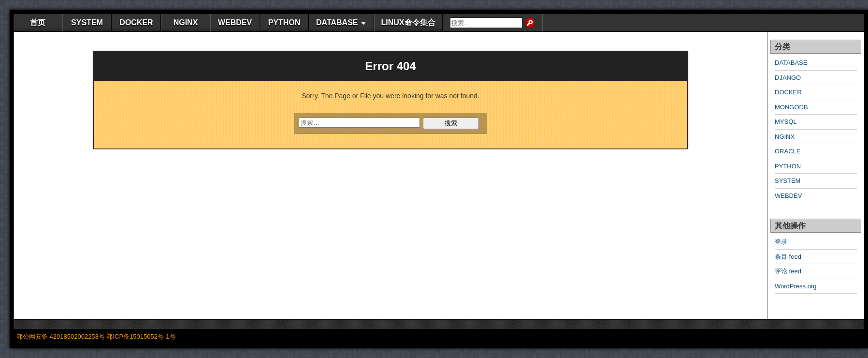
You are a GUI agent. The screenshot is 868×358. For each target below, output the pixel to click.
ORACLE (788, 151)
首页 (38, 22)
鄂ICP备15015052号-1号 (141, 336)
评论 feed (788, 271)
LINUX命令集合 (408, 22)
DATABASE (337, 22)
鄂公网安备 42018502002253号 (61, 336)
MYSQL (786, 122)
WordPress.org (796, 286)
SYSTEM (87, 22)
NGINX (186, 22)
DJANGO (788, 78)
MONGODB (791, 107)
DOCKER (136, 22)
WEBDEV (235, 22)
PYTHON (284, 22)
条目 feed (788, 257)
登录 (781, 242)
